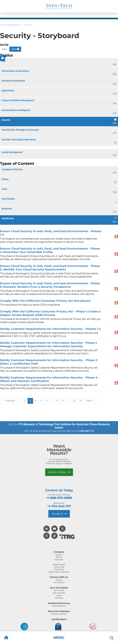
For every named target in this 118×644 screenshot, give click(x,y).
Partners (59, 580)
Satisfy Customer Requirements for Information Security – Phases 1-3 (50, 329)
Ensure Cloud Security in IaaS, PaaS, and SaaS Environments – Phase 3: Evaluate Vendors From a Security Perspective (50, 285)
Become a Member (59, 472)
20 (74, 401)
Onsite (59, 595)
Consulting (59, 598)
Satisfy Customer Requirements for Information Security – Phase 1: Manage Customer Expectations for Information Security (49, 344)
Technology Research (10, 25)
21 (81, 401)
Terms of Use (59, 567)
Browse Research (59, 606)
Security (29, 25)
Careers (59, 557)
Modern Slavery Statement (59, 572)
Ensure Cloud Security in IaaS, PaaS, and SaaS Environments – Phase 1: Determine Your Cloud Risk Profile (50, 250)
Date (4, 49)
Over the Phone (59, 593)
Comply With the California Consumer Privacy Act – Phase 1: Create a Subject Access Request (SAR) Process (50, 313)
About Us (59, 555)
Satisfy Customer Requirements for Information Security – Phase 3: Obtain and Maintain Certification (49, 379)
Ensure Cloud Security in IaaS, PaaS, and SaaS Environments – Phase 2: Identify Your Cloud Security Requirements (50, 268)
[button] (59, 638)
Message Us (59, 514)
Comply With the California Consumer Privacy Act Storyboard (45, 301)
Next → (91, 401)
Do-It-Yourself (59, 590)
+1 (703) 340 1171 (85, 431)
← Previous (8, 401)
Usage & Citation (59, 565)
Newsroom (59, 560)
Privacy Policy (59, 569)
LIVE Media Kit (59, 582)
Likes (15, 49)
